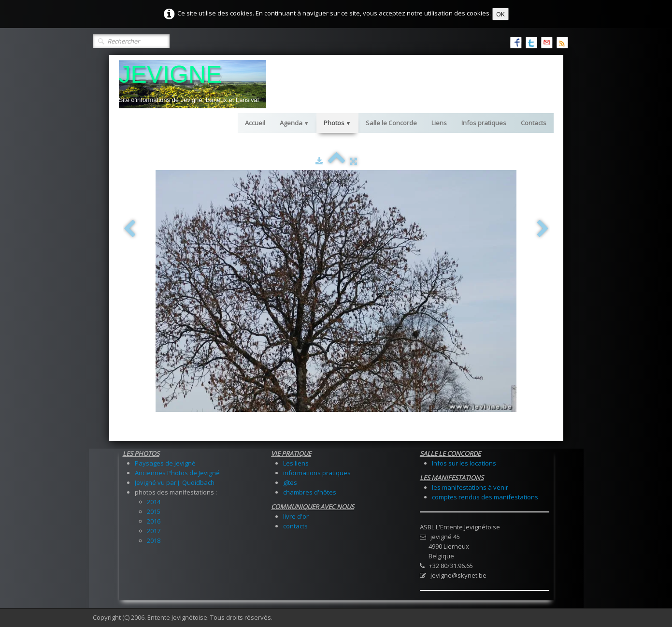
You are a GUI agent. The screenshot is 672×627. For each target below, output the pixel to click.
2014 (154, 502)
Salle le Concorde (391, 123)
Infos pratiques (484, 123)
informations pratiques (317, 473)
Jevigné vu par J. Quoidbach (175, 482)
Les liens (296, 463)
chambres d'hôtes (310, 492)
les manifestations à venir (470, 487)
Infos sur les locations (464, 463)
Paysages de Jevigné (165, 463)
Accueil (255, 123)
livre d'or (296, 516)
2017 (154, 531)
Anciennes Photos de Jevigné (177, 473)
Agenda (294, 123)
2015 (154, 511)
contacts (295, 526)
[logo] (193, 84)
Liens (439, 123)
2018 (154, 540)
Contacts (534, 123)
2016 (154, 521)
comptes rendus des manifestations (485, 497)
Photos (337, 123)
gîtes (290, 482)
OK (500, 14)
